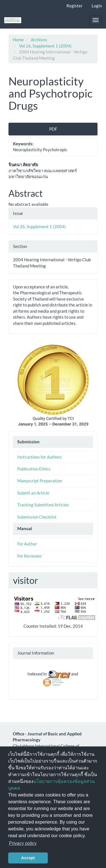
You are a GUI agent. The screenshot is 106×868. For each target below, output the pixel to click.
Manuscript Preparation (40, 481)
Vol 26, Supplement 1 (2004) (45, 46)
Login (97, 6)
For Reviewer (30, 556)
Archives (39, 40)
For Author (27, 544)
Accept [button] (28, 858)
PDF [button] (53, 129)
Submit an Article (33, 493)
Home (18, 40)
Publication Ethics (34, 469)
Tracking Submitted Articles (43, 505)
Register (74, 6)
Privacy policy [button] (23, 843)
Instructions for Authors (40, 457)
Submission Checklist (37, 517)
